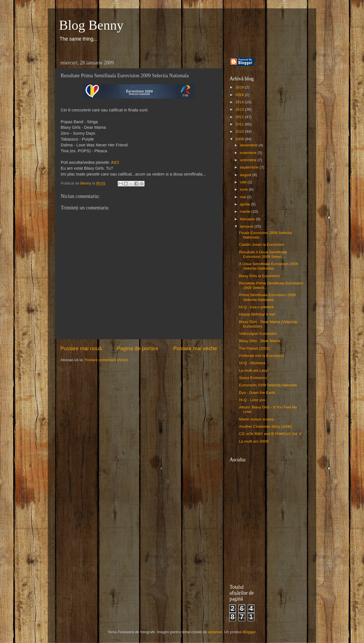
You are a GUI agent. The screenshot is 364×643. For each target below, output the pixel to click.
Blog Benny (91, 25)
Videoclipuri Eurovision (258, 334)
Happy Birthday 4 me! (257, 314)
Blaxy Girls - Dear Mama (260, 341)
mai (244, 197)
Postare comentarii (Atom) (106, 360)
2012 (240, 117)
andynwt (215, 632)
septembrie (250, 167)
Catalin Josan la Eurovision (262, 245)
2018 (240, 95)
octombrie (249, 160)
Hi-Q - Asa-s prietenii (257, 307)
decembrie (249, 145)
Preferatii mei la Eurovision (262, 356)
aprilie (245, 204)
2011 (240, 124)
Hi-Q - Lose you (252, 400)
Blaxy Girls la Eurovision (259, 276)
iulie (244, 182)
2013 (240, 109)
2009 (240, 139)
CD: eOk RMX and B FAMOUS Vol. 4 (270, 434)
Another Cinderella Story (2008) (266, 426)
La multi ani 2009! (254, 441)
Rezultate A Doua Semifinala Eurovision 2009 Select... (263, 254)
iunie (244, 189)
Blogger (249, 632)
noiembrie (249, 153)
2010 (240, 131)
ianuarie (247, 226)
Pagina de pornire (137, 348)
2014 (240, 102)
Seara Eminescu (253, 378)
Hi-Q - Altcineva (252, 363)
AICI (115, 162)
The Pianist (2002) (254, 348)
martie (246, 211)
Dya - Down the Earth (257, 393)
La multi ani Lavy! (254, 370)
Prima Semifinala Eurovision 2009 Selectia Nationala (267, 297)
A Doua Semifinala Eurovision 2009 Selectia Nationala (269, 266)
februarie (248, 219)
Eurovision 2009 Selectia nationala (268, 385)
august (246, 175)
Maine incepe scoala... (258, 419)
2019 (240, 87)
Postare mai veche (195, 348)
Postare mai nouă (81, 348)
